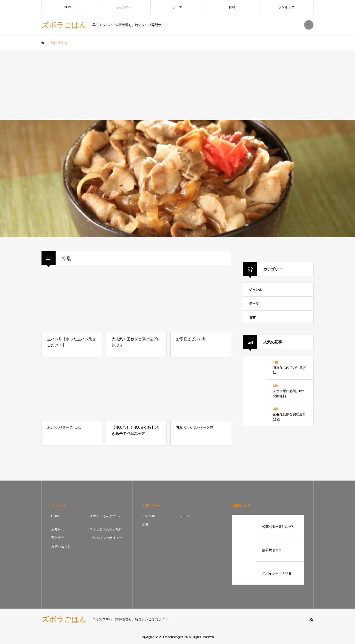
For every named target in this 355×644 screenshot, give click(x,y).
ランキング (286, 7)
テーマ (177, 7)
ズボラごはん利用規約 (106, 529)
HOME (69, 7)
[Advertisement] (177, 85)
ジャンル (123, 7)
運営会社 (58, 538)
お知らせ (58, 529)
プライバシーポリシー (106, 538)
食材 (232, 7)
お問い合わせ (61, 546)
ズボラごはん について (105, 518)
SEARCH (309, 25)
